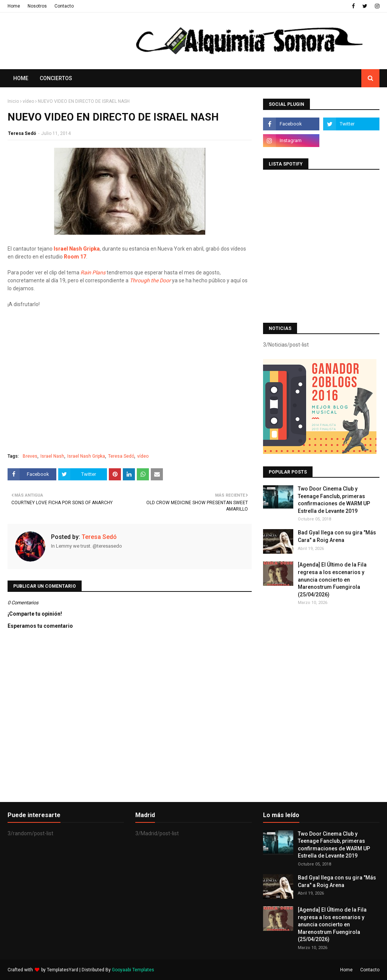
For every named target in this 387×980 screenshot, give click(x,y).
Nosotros (37, 6)
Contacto (64, 6)
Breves (30, 456)
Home (14, 6)
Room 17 (75, 257)
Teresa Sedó (22, 133)
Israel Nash (52, 456)
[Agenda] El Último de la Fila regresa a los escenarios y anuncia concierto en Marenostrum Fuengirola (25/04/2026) (332, 579)
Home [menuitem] (21, 78)
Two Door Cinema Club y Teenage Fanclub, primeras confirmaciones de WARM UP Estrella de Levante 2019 (334, 500)
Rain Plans (93, 272)
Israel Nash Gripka (77, 249)
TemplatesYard (63, 970)
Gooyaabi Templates (133, 970)
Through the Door (150, 280)
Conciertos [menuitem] (56, 78)
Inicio (13, 101)
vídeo (28, 101)
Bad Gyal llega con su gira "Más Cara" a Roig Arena (337, 536)
